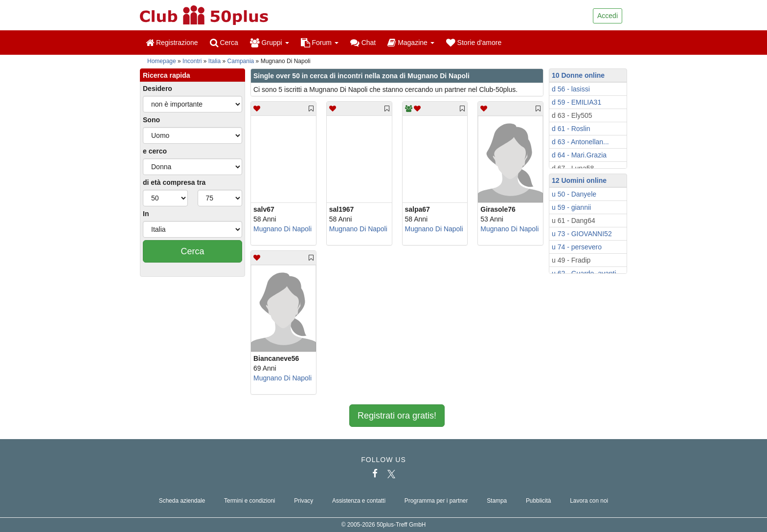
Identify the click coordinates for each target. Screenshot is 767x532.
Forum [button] (320, 43)
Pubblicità (539, 501)
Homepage (162, 61)
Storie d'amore (474, 43)
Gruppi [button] (270, 43)
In (146, 214)
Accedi (608, 16)
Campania (241, 61)
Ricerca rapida (167, 75)
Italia (214, 61)
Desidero (158, 89)
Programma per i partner (436, 501)
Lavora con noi (589, 501)
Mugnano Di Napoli (282, 229)
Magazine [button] (411, 43)
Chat (363, 43)
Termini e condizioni (249, 501)
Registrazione (172, 43)
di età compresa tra (174, 182)
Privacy (304, 501)
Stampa (497, 501)
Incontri (192, 61)
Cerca (224, 43)
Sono (151, 120)
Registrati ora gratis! (397, 416)
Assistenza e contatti (359, 501)
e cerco (155, 151)
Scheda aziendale (182, 501)
